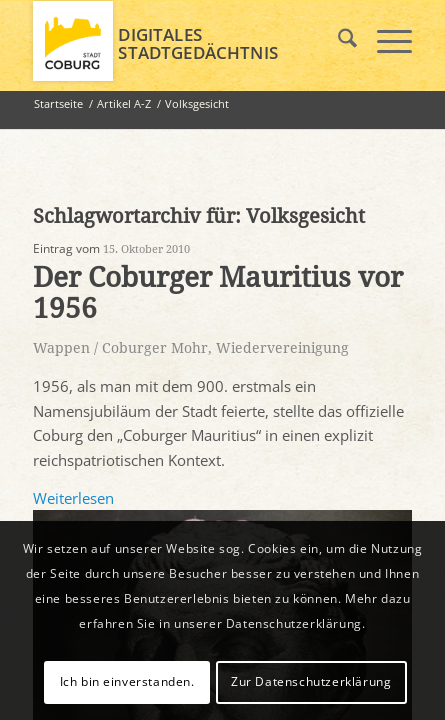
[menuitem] (337, 41)
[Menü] (384, 41)
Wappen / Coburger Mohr (120, 348)
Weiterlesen (73, 498)
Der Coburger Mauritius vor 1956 (218, 293)
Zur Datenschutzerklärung (311, 681)
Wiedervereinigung (282, 348)
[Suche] (337, 41)
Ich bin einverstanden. (127, 681)
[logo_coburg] (184, 41)
